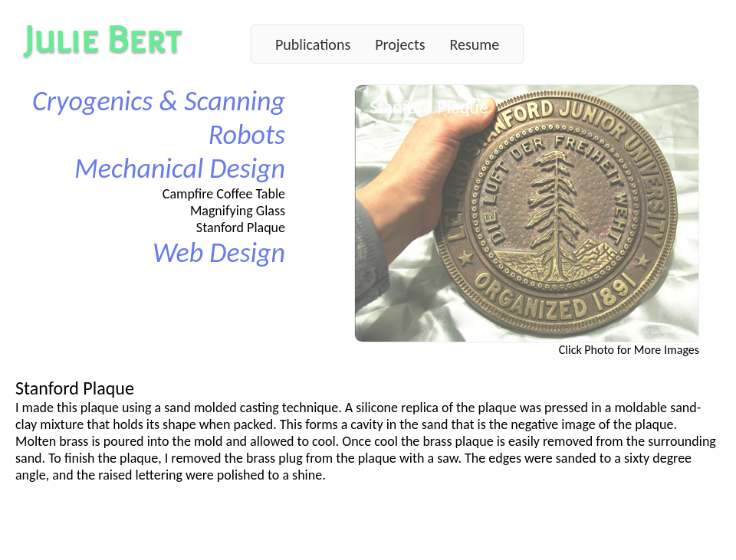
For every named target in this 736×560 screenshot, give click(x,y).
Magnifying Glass (238, 211)
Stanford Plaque (241, 228)
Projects (400, 44)
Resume (474, 44)
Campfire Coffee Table (224, 194)
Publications (313, 44)
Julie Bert (103, 39)
